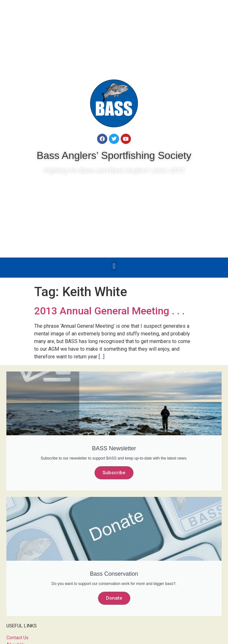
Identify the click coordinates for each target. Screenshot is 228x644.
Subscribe (114, 473)
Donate (114, 598)
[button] (114, 266)
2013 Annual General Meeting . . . (109, 311)
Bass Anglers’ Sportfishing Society (114, 155)
